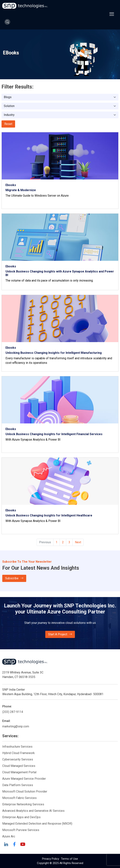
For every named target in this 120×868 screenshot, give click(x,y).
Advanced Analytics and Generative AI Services (33, 811)
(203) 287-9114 (13, 712)
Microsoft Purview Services (21, 830)
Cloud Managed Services (19, 766)
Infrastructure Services (17, 747)
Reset (8, 124)
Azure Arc (9, 836)
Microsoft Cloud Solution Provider (25, 791)
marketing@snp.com (16, 726)
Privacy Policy (51, 859)
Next (78, 542)
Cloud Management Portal (19, 772)
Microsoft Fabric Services (19, 798)
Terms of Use (69, 859)
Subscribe (14, 578)
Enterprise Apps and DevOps (21, 817)
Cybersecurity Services (18, 759)
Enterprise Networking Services (24, 804)
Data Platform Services (18, 785)
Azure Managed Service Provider (24, 779)
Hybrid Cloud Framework (18, 753)
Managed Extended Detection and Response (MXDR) (37, 824)
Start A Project (60, 634)
